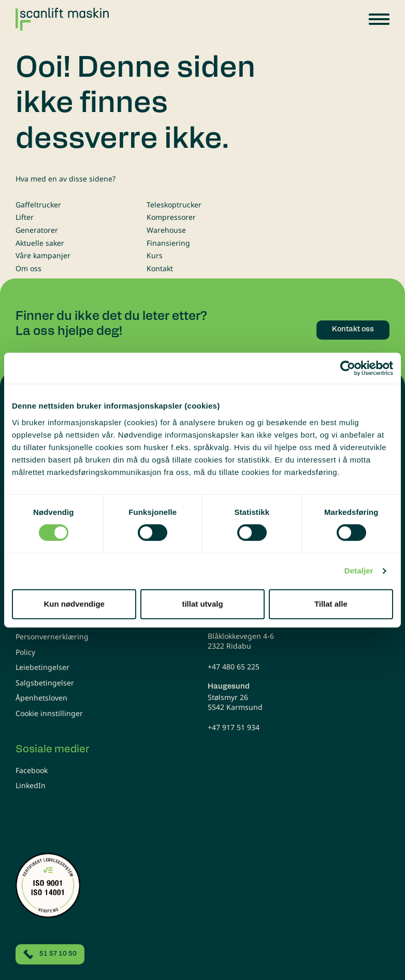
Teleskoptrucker (174, 205)
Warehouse (166, 230)
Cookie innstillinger (49, 713)
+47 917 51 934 (234, 727)
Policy (25, 652)
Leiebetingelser (42, 667)
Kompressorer (171, 217)
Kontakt (160, 268)
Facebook (32, 770)
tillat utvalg (202, 604)
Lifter (25, 217)
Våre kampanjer (43, 255)
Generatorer (37, 230)
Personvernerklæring (52, 636)
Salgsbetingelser (45, 683)
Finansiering (168, 243)
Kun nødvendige (74, 604)
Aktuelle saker (40, 243)
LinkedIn (31, 785)
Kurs (155, 255)
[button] (379, 19)
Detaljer (359, 571)
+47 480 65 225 (234, 667)
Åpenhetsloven (41, 698)
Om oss (28, 268)
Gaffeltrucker (38, 205)
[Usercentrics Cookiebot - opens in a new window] (348, 368)
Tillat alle (331, 604)
